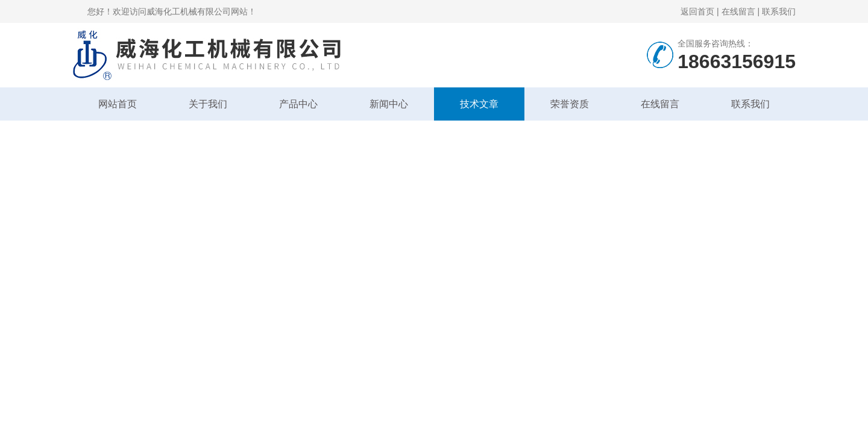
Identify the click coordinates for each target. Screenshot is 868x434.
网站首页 (118, 104)
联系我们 (779, 11)
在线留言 (738, 11)
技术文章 (479, 104)
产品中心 (298, 104)
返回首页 (697, 11)
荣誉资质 (570, 104)
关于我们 (208, 104)
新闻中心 (389, 104)
